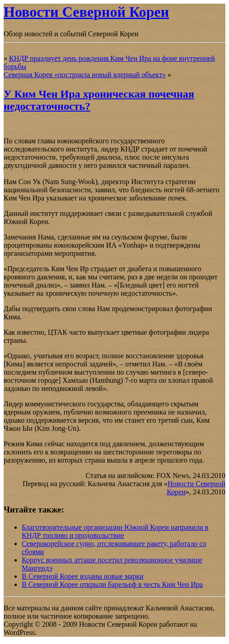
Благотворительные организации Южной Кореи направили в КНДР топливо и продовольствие (115, 531)
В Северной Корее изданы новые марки (83, 576)
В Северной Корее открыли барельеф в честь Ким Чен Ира (112, 584)
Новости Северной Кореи (86, 12)
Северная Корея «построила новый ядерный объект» (85, 75)
